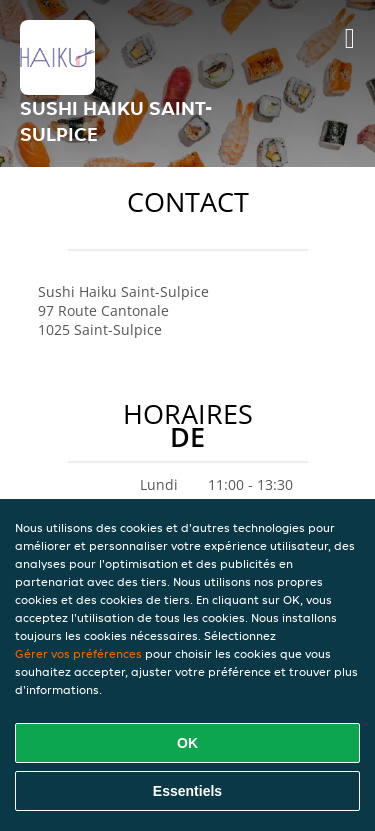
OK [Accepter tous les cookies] (187, 743)
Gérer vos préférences (78, 653)
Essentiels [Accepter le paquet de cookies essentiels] (187, 791)
